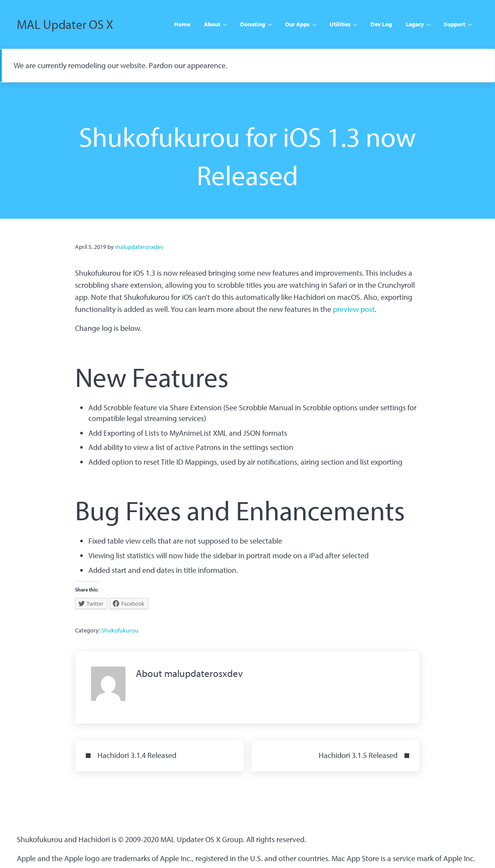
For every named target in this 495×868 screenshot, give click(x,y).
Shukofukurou (120, 630)
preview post (354, 309)
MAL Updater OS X (65, 24)
